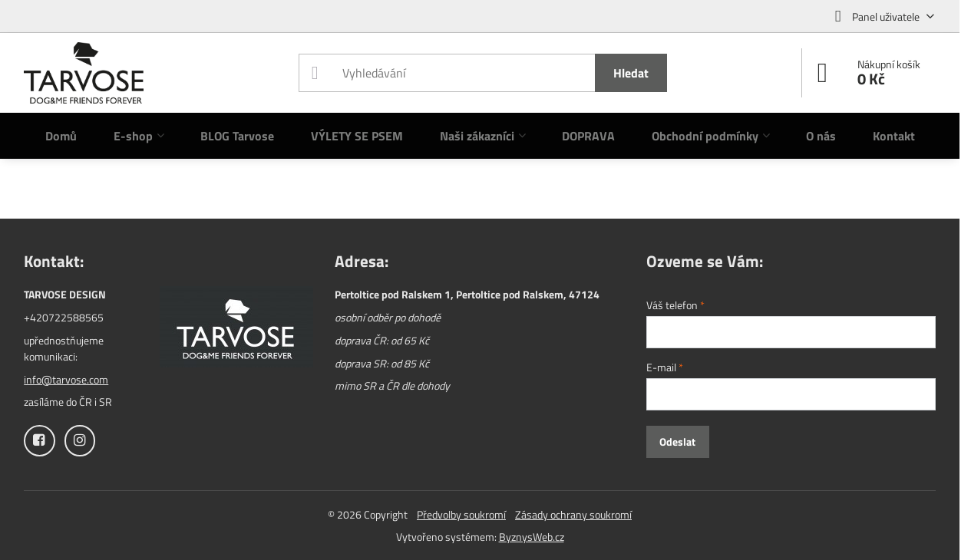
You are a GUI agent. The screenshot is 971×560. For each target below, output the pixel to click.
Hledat (631, 73)
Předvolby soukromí (461, 514)
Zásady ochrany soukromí (573, 514)
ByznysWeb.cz (532, 537)
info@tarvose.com (66, 379)
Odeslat (677, 441)
